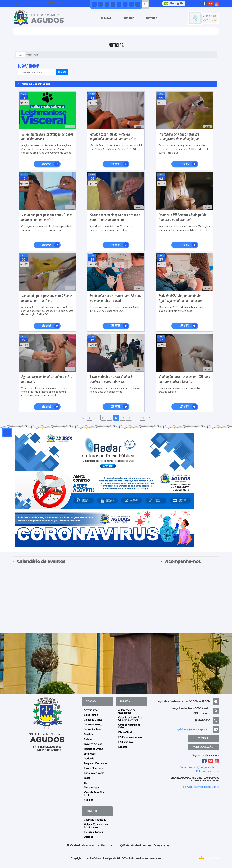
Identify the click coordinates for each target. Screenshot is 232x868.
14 (103, 418)
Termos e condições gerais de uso (200, 767)
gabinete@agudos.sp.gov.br (194, 729)
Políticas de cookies (208, 771)
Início (20, 55)
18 (129, 418)
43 (143, 418)
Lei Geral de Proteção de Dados (201, 787)
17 (122, 418)
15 (110, 418)
